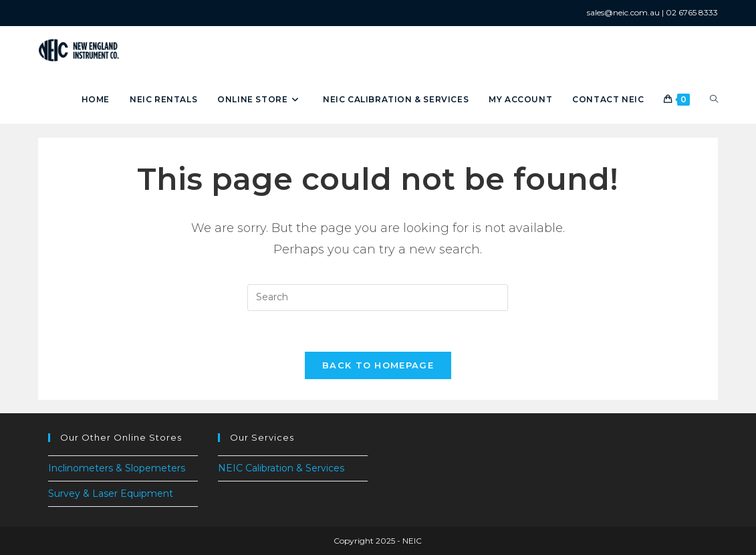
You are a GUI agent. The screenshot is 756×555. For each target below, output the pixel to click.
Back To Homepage (378, 365)
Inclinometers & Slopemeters (117, 468)
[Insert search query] (378, 298)
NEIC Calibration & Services (281, 468)
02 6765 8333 (692, 12)
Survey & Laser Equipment (111, 493)
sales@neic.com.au (623, 12)
